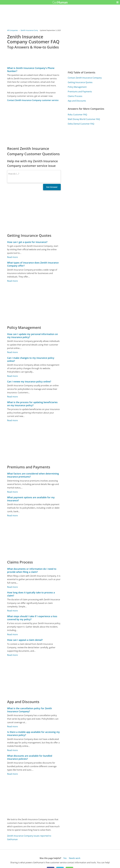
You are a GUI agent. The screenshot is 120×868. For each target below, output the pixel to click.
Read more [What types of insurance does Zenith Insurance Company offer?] (12, 281)
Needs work (75, 858)
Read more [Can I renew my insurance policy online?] (12, 397)
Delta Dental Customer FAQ (81, 124)
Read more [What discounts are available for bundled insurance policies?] (12, 774)
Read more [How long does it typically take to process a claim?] (12, 611)
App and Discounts (77, 101)
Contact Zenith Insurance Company (85, 78)
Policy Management (77, 87)
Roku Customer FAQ (77, 115)
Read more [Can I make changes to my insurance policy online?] (12, 376)
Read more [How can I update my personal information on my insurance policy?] (12, 352)
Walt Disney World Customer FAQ (84, 119)
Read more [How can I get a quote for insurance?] (12, 257)
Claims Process (75, 96)
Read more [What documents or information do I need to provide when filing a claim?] (12, 587)
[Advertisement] (34, 124)
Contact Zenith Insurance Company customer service (33, 100)
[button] (117, 2)
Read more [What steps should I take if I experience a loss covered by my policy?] (12, 634)
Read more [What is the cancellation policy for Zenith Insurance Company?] (12, 726)
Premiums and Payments (80, 92)
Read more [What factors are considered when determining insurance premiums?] (12, 492)
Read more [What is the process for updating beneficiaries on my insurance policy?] (12, 420)
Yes (65, 858)
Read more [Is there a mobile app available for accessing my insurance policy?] (12, 750)
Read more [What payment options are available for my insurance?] (12, 516)
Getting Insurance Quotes (80, 82)
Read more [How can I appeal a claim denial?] (12, 655)
